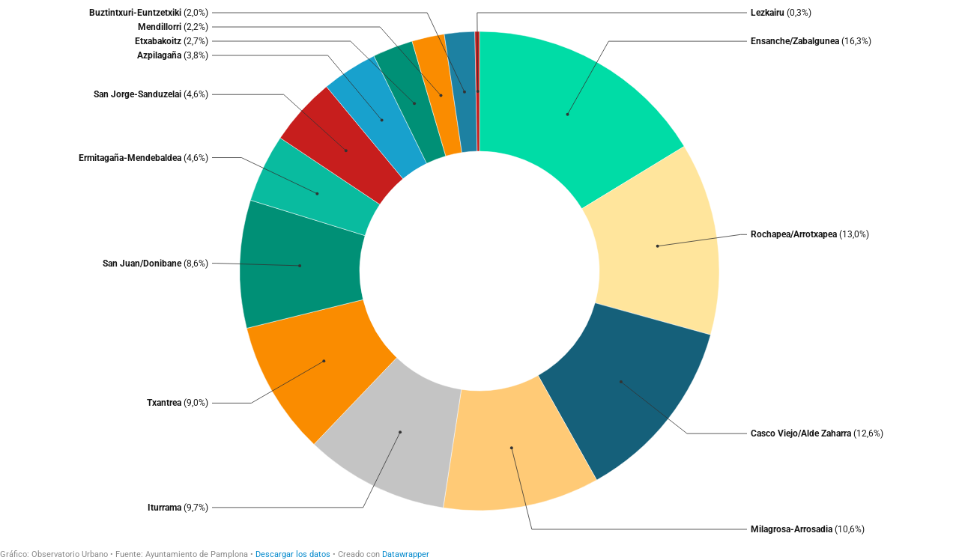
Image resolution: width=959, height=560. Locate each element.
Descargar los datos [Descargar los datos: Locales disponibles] (293, 554)
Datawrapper (406, 554)
